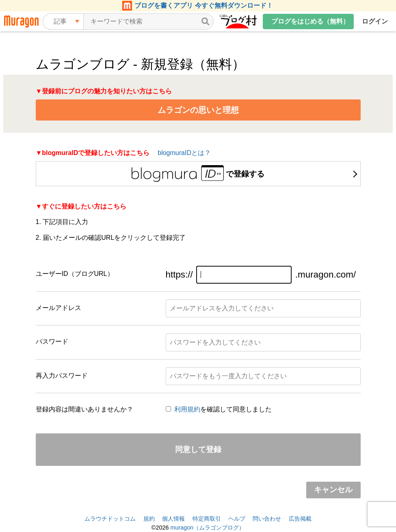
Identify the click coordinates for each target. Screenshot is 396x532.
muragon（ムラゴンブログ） (207, 528)
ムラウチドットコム (110, 519)
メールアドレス (58, 308)
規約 (149, 519)
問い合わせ (267, 519)
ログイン (375, 21)
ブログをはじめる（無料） (310, 21)
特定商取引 (207, 519)
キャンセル (333, 490)
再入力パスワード (62, 376)
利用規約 (187, 409)
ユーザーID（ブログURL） (75, 274)
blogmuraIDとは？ (184, 153)
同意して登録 (198, 449)
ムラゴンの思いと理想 (198, 110)
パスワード (52, 341)
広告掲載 (300, 519)
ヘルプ (237, 519)
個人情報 (173, 519)
